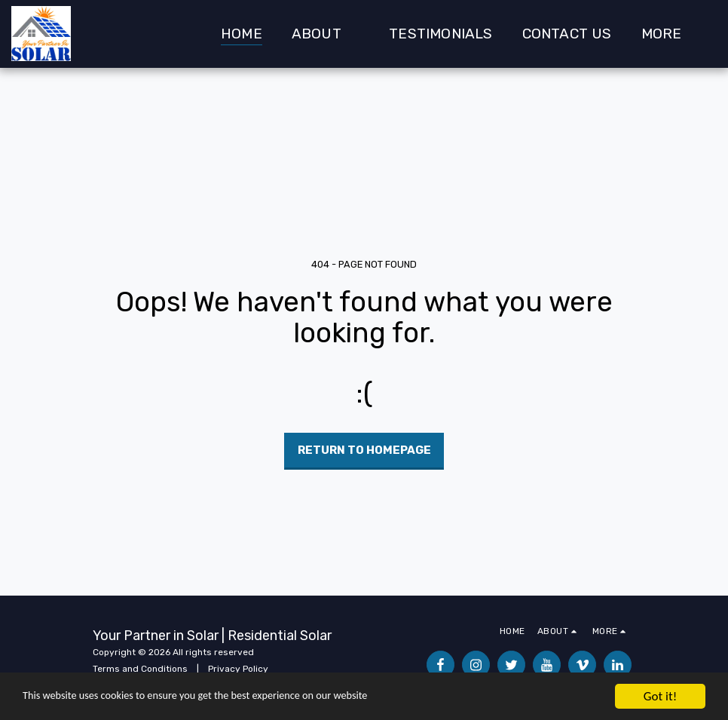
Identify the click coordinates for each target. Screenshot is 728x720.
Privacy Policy (238, 669)
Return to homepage (364, 450)
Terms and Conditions (140, 669)
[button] (326, 34)
